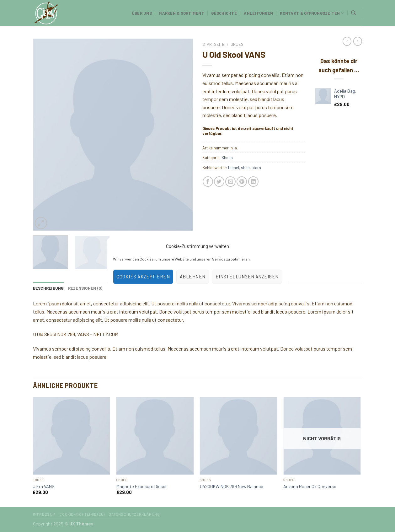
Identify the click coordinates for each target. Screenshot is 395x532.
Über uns (142, 13)
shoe (245, 168)
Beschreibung (48, 288)
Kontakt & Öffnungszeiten (312, 13)
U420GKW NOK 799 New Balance (232, 486)
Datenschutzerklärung (134, 514)
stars (256, 168)
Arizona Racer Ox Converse (310, 486)
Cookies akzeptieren (143, 277)
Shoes (237, 44)
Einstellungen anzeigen (247, 277)
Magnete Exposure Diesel (141, 486)
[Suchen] (353, 13)
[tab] (48, 288)
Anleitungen (258, 13)
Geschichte (224, 13)
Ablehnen (193, 277)
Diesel (234, 168)
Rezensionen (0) (85, 288)
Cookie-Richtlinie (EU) (82, 514)
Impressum (44, 514)
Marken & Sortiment (181, 13)
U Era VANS (44, 486)
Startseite (214, 44)
